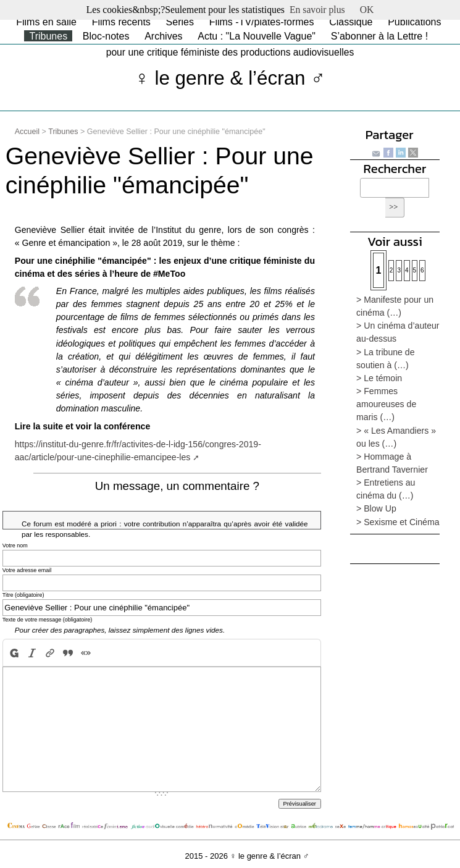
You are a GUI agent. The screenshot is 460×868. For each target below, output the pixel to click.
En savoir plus (317, 10)
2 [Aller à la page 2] (391, 270)
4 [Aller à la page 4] (407, 270)
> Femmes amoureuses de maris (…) (386, 404)
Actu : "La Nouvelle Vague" (257, 36)
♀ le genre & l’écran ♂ (230, 78)
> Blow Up (376, 508)
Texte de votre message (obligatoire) (48, 620)
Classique (351, 22)
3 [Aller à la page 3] (399, 270)
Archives (163, 36)
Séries (180, 22)
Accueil (27, 132)
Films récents (121, 22)
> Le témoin (379, 378)
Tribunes (48, 36)
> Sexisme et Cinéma (398, 522)
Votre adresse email (27, 570)
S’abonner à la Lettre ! (379, 36)
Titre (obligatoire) (23, 595)
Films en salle (46, 22)
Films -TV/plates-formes (262, 22)
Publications (414, 22)
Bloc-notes (106, 36)
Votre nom (15, 546)
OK (367, 10)
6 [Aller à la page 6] (422, 270)
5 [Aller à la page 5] (415, 270)
